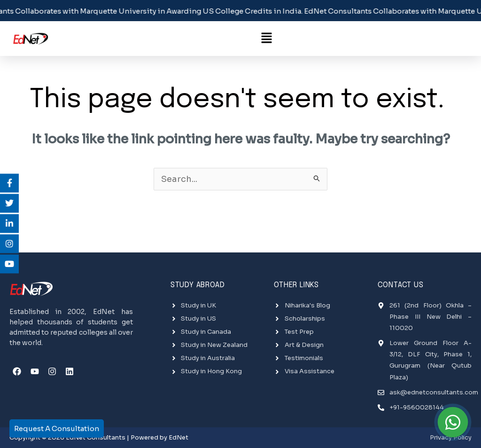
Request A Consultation (57, 428)
